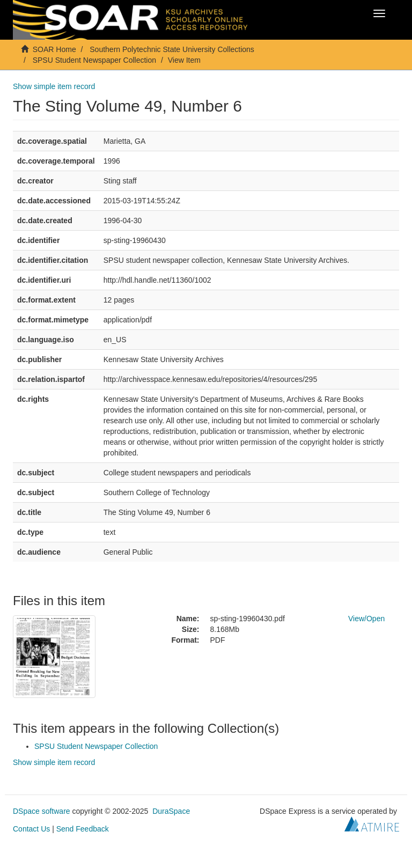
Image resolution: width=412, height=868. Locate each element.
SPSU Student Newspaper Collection (94, 60)
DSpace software (42, 811)
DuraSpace (171, 811)
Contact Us (31, 829)
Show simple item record (54, 86)
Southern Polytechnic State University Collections (172, 49)
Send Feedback (83, 829)
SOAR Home (54, 49)
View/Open (366, 619)
